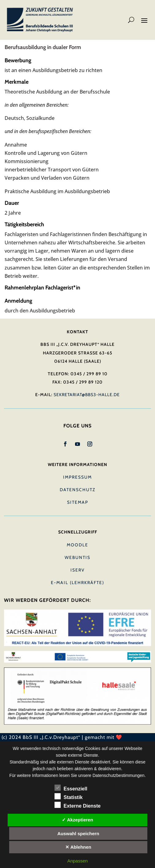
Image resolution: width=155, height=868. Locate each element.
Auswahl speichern (78, 834)
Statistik (69, 797)
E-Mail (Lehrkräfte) (77, 583)
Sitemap (78, 502)
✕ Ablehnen (78, 847)
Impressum (77, 477)
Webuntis (77, 557)
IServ (78, 570)
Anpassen (78, 861)
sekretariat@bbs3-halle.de (87, 395)
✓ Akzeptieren (77, 820)
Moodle (77, 545)
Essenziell (71, 788)
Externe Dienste (78, 805)
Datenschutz (78, 490)
